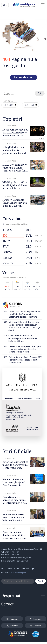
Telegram (36, 626)
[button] (40, 138)
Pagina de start (24, 77)
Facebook (12, 619)
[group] (23, 131)
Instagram (36, 619)
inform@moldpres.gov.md (17, 561)
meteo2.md (23, 277)
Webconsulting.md (18, 573)
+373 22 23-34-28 (12, 552)
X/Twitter (12, 626)
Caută (41, 581)
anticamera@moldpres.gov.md (19, 558)
